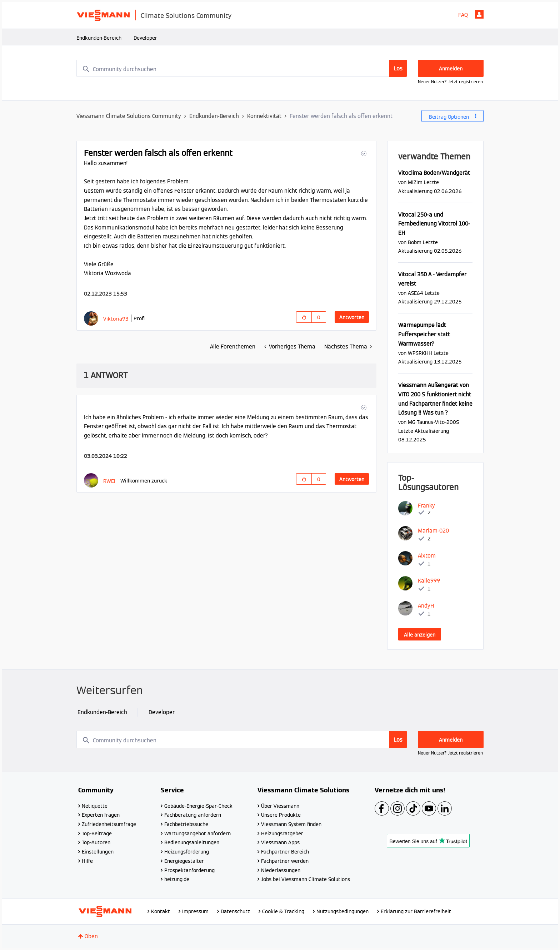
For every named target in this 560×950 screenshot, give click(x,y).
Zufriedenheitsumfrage (109, 824)
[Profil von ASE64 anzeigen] (416, 293)
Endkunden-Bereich (99, 38)
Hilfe (87, 861)
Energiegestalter (184, 861)
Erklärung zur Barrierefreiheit (416, 911)
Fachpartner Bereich (285, 852)
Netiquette (95, 806)
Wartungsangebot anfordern (197, 833)
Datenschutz (235, 911)
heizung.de (177, 879)
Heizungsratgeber (282, 833)
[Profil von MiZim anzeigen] (415, 182)
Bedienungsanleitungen (192, 842)
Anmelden (479, 14)
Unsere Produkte (281, 815)
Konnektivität (264, 116)
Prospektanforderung (189, 870)
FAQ (463, 15)
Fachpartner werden (285, 861)
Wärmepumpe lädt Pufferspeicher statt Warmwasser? (424, 334)
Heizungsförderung (187, 852)
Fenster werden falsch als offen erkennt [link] (341, 116)
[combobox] (242, 68)
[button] (363, 154)
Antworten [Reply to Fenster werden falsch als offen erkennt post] (352, 317)
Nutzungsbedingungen (342, 911)
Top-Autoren (96, 842)
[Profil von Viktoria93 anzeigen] (116, 319)
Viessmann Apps (280, 842)
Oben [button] (91, 936)
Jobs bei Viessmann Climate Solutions (306, 879)
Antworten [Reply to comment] (352, 479)
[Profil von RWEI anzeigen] (109, 481)
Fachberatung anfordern (193, 815)
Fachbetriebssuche (186, 824)
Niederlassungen (281, 870)
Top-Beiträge (97, 833)
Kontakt (161, 911)
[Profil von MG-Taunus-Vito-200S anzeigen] (433, 422)
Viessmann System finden (291, 824)
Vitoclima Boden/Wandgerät (434, 173)
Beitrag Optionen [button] (449, 117)
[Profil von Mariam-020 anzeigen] (433, 531)
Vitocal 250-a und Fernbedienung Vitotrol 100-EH (434, 224)
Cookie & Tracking (283, 911)
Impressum (195, 911)
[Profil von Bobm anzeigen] (415, 242)
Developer (145, 38)
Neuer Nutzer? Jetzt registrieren (450, 82)
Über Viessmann (280, 806)
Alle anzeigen (420, 635)
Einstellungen (98, 852)
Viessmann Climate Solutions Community (129, 116)
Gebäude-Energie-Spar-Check (198, 806)
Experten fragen (101, 815)
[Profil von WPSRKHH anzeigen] (420, 353)
